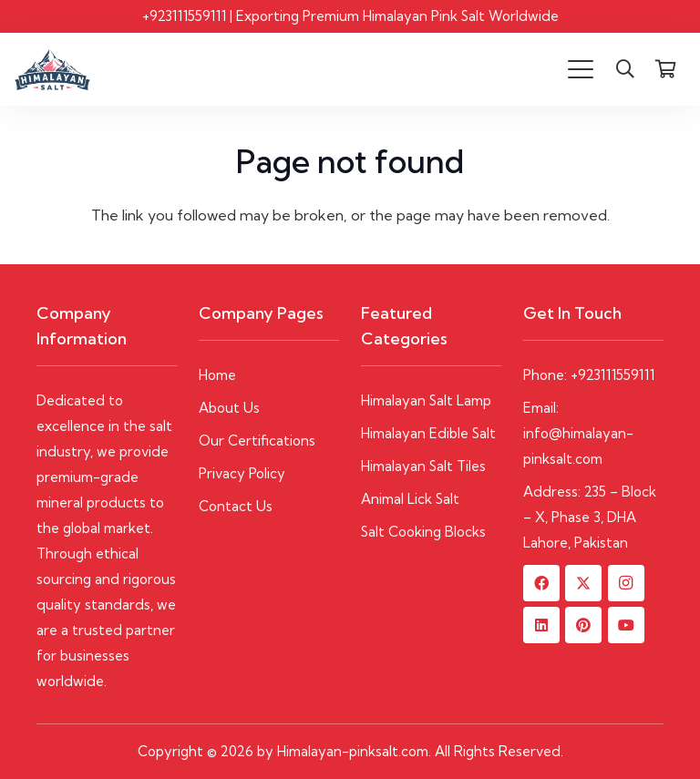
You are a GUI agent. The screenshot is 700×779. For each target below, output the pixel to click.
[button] (581, 69)
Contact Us (236, 506)
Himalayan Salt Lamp (426, 400)
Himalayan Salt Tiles (423, 466)
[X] (583, 583)
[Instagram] (626, 583)
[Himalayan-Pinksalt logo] (52, 70)
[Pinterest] (583, 625)
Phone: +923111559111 (589, 375)
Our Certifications (257, 441)
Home (217, 375)
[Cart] (665, 69)
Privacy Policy (242, 473)
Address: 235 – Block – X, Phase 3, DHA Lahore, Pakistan (590, 517)
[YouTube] (626, 625)
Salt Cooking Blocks (423, 532)
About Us (229, 408)
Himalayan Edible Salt (428, 433)
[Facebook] (541, 583)
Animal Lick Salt (410, 499)
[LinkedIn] (541, 625)
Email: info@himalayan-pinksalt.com (578, 433)
